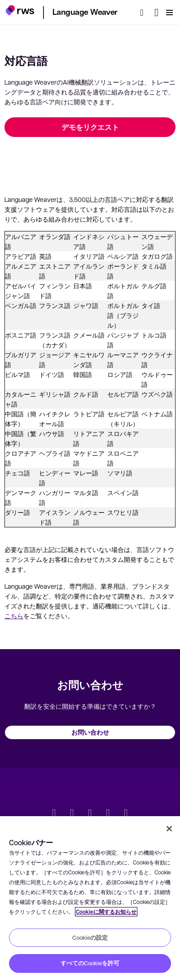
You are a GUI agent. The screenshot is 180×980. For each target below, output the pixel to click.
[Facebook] (90, 814)
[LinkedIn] (72, 814)
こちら (14, 616)
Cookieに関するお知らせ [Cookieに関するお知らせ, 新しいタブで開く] (106, 912)
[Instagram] (126, 814)
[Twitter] (54, 814)
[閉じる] (169, 829)
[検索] (145, 13)
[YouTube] (108, 814)
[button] (20, 11)
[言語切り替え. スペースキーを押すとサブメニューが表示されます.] (156, 13)
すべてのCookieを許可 (90, 963)
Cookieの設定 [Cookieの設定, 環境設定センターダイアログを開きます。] (90, 937)
